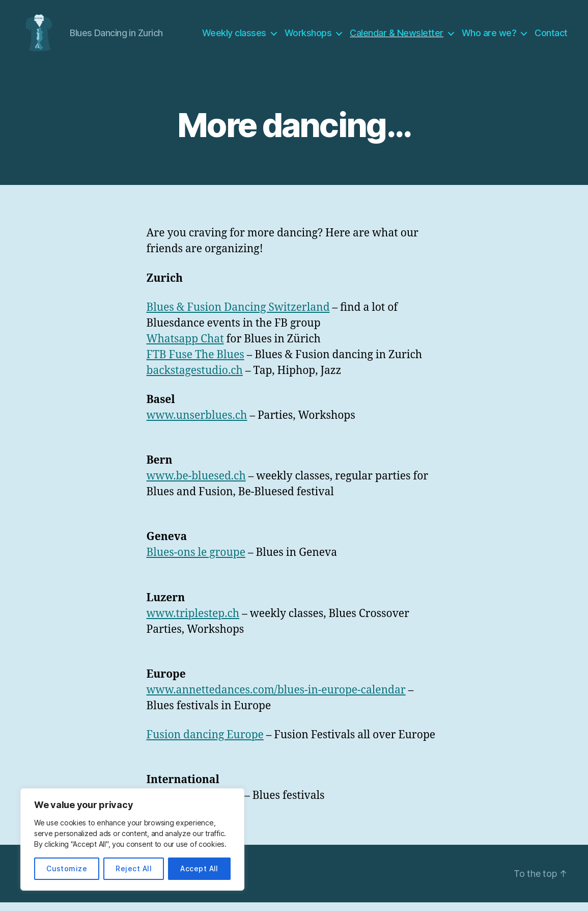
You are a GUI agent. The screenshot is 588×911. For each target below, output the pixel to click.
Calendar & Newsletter (397, 37)
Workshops (308, 37)
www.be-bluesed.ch (196, 485)
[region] (132, 839)
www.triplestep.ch (193, 622)
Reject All (134, 868)
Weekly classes (234, 37)
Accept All (199, 868)
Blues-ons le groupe (196, 561)
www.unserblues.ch (197, 424)
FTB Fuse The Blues (195, 363)
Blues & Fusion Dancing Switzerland (238, 316)
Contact (551, 37)
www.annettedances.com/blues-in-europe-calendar (276, 698)
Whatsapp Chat (185, 347)
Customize (67, 868)
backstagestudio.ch (195, 379)
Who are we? (489, 37)
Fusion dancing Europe (205, 744)
